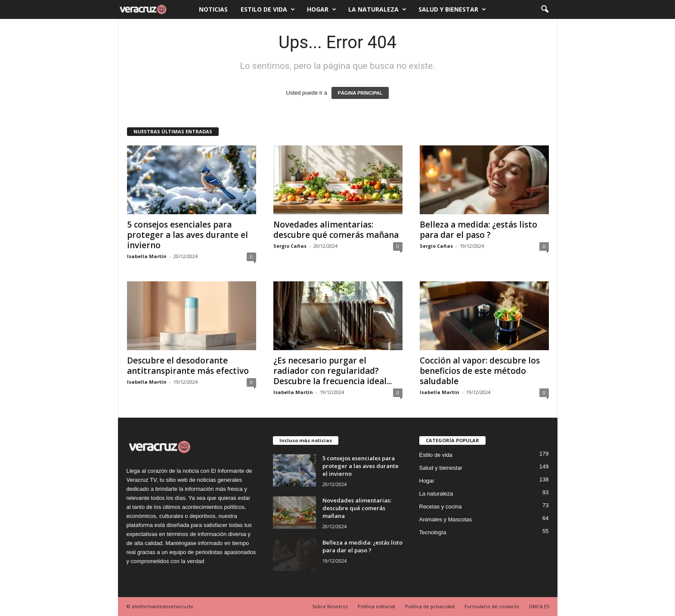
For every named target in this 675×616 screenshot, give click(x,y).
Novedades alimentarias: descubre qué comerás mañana (336, 230)
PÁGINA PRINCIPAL (360, 93)
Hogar (322, 9)
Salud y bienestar (452, 9)
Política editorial (376, 606)
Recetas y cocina (441, 507)
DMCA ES (539, 606)
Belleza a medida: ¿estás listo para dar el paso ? (478, 230)
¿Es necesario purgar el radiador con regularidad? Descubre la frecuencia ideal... (333, 371)
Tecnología (433, 532)
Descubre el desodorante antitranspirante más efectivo (188, 366)
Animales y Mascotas (446, 519)
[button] (545, 9)
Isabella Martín (147, 256)
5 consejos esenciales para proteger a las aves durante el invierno (187, 235)
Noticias (213, 9)
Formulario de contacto (492, 606)
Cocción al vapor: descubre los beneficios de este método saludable (480, 371)
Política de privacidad (430, 606)
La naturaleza (377, 9)
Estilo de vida (268, 9)
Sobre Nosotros (330, 606)
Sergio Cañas (290, 246)
